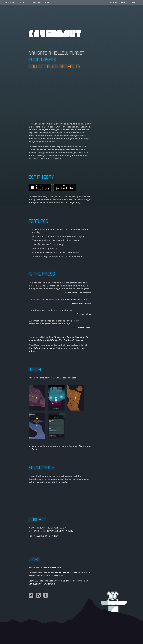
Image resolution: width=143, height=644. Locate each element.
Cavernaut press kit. (51, 568)
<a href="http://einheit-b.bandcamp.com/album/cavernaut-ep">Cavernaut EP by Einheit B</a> (60, 495)
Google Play (23, 3)
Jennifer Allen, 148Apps (81, 303)
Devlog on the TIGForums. (42, 584)
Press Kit (36, 3)
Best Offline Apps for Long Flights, (46, 348)
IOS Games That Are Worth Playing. (65, 340)
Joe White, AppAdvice (82, 314)
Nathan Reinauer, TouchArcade (78, 293)
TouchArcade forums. (66, 573)
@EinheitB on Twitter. (47, 536)
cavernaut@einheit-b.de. (60, 531)
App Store (10, 3)
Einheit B (134, 3)
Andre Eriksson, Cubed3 (81, 328)
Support (48, 3)
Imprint (114, 3)
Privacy (123, 3)
